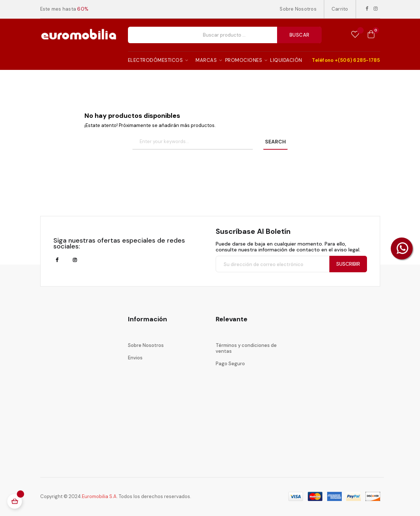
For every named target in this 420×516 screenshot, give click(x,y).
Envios (135, 358)
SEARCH (275, 142)
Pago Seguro (230, 364)
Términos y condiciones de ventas (246, 348)
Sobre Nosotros (298, 9)
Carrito (340, 9)
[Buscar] (193, 142)
